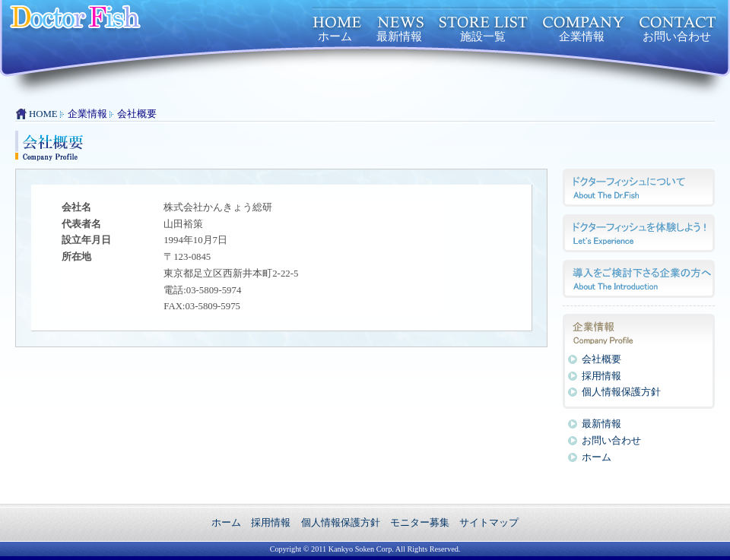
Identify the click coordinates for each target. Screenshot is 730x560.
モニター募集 (420, 523)
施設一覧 (483, 36)
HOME (43, 114)
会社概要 (601, 359)
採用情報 (601, 376)
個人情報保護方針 (621, 392)
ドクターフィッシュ (148, 23)
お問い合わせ (677, 36)
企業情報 (582, 36)
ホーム (335, 36)
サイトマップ (489, 523)
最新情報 (399, 36)
